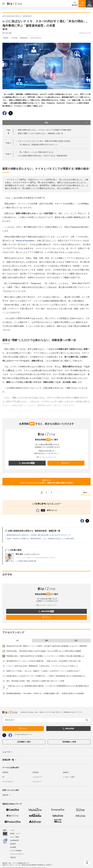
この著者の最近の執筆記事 (26, 561)
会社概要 (13, 847)
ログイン (66, 463)
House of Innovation (25, 241)
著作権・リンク (15, 834)
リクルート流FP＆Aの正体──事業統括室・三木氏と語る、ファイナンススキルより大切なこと (42, 666)
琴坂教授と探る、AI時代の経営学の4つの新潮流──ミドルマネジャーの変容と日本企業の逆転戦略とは (45, 656)
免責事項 (13, 844)
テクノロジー (37, 782)
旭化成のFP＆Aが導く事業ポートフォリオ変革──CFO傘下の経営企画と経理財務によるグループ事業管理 (47, 646)
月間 (76, 641)
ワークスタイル (8, 782)
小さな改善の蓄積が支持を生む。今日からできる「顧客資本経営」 (43, 156)
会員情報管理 (14, 840)
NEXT (86, 493)
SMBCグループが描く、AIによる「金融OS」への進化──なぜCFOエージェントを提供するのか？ (43, 671)
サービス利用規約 (16, 851)
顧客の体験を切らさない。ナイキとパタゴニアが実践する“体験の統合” (45, 130)
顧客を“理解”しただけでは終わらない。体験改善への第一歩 (41, 133)
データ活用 (14, 38)
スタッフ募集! (15, 837)
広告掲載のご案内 (24, 742)
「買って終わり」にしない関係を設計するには (36, 152)
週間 (46, 641)
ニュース (8, 752)
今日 (17, 641)
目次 (66, 123)
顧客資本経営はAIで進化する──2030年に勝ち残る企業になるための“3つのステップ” (39, 535)
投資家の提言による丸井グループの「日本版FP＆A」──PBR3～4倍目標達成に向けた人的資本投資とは (46, 676)
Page (8, 143)
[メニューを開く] (4, 4)
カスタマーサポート (36, 38)
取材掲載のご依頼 (69, 742)
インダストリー (38, 777)
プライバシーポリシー (17, 854)
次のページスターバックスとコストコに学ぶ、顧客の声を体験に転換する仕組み (46, 482)
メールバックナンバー (46, 457)
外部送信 (13, 857)
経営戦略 (35, 772)
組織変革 (66, 772)
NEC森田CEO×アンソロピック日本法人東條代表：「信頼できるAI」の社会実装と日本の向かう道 (43, 661)
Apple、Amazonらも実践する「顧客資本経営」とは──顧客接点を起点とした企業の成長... (41, 539)
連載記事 (7, 795)
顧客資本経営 (24, 38)
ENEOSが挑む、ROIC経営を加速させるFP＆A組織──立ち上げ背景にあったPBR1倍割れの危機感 (44, 651)
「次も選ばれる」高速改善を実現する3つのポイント (38, 145)
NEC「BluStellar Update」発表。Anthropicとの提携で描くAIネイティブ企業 (35, 681)
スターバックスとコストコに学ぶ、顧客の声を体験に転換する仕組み (44, 141)
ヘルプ (12, 830)
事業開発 (5, 772)
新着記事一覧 (10, 760)
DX (3, 777)
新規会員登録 (27, 463)
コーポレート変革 (69, 777)
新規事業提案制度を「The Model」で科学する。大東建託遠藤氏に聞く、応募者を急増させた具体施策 (45, 693)
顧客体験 (6, 38)
